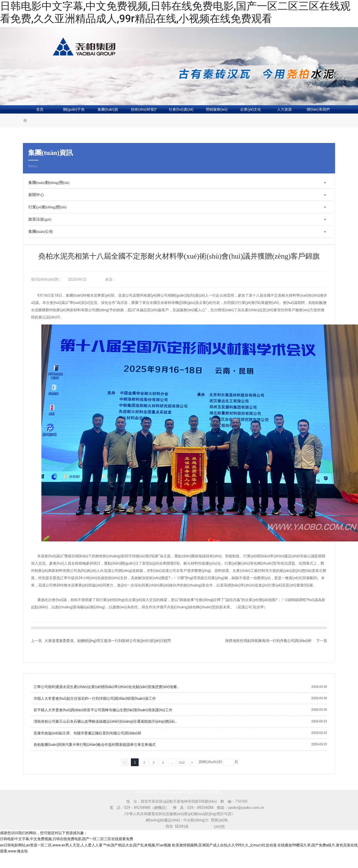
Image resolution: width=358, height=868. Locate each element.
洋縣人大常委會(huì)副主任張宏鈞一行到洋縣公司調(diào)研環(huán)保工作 (95, 705)
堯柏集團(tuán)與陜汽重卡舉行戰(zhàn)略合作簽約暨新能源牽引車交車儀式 (95, 751)
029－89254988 (137, 814)
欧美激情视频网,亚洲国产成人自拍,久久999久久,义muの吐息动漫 (224, 851)
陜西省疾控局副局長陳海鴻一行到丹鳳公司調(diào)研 (268, 647)
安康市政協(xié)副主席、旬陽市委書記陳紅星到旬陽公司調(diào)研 (87, 739)
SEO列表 (182, 833)
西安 (169, 833)
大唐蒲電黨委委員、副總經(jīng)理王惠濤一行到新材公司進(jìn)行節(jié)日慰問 (108, 647)
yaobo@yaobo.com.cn (246, 814)
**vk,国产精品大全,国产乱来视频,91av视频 (137, 851)
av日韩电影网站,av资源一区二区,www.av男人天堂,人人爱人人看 (51, 851)
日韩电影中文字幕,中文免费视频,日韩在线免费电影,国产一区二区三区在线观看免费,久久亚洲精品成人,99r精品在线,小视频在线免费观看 (175, 12)
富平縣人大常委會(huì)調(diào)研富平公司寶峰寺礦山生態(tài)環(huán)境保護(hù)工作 (103, 716)
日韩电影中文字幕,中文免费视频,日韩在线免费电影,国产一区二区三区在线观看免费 (67, 845)
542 (182, 769)
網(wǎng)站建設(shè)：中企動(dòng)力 (177, 826)
